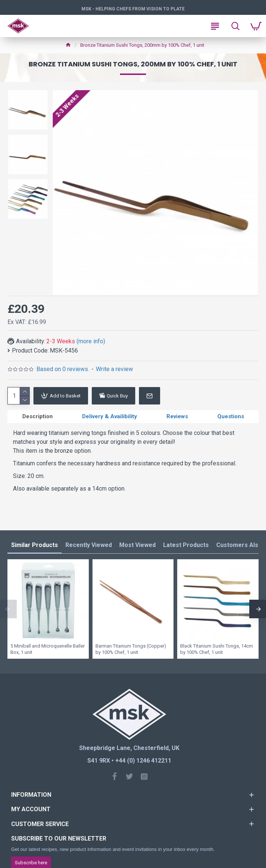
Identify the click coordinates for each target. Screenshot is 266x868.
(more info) (91, 341)
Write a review (114, 369)
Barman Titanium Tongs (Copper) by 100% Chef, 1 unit (131, 649)
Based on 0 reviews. (63, 369)
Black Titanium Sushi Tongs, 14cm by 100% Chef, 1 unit (217, 649)
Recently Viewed (89, 545)
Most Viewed (137, 545)
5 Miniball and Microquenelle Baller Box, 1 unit (48, 649)
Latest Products (186, 545)
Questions (231, 416)
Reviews (177, 416)
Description (38, 416)
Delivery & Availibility (110, 416)
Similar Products (35, 545)
